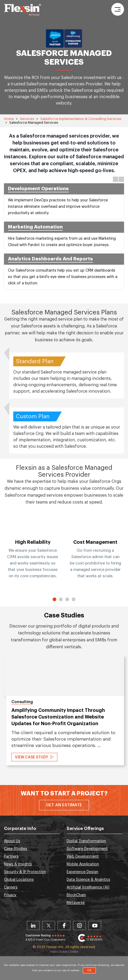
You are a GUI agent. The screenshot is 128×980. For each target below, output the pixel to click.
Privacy (10, 895)
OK (89, 970)
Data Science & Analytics (88, 880)
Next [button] (121, 179)
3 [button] (67, 599)
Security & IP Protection (25, 872)
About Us (12, 841)
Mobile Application (83, 864)
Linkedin (33, 925)
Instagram (79, 925)
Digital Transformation (86, 841)
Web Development (83, 857)
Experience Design (82, 872)
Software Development (87, 849)
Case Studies (16, 849)
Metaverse (76, 903)
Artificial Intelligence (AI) (88, 887)
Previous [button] (116, 179)
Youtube (95, 925)
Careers (11, 887)
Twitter (49, 925)
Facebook (64, 925)
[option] (33, 552)
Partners (11, 857)
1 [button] (55, 599)
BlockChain (76, 895)
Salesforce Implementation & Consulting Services (81, 119)
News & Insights (18, 864)
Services (27, 119)
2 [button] (61, 599)
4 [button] (74, 599)
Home (9, 119)
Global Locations (19, 880)
